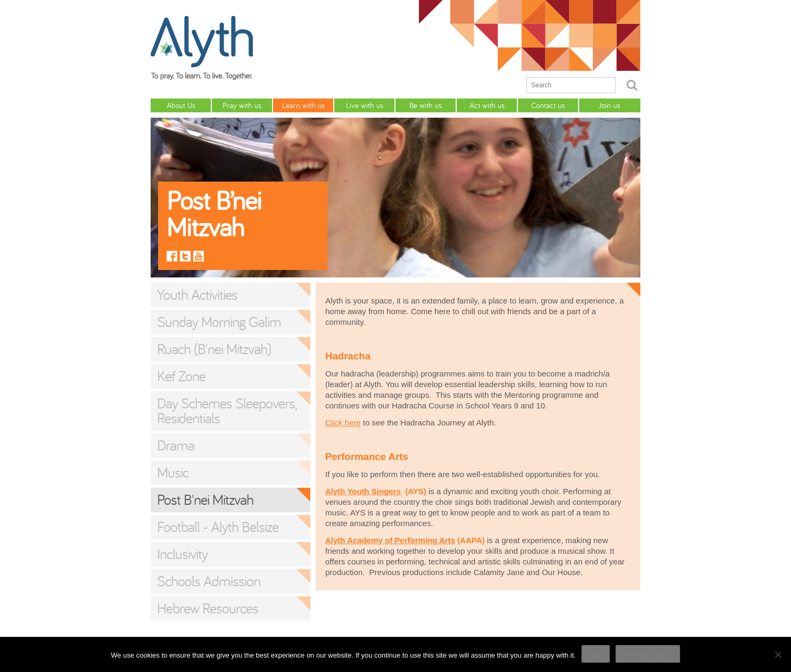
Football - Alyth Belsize (218, 527)
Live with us (365, 105)
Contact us (548, 105)
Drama (176, 445)
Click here (343, 423)
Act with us (487, 105)
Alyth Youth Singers (363, 491)
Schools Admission (209, 581)
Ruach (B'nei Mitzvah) (214, 349)
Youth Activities (197, 294)
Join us (609, 105)
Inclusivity (182, 554)
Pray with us (242, 105)
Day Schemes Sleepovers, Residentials (227, 411)
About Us (181, 105)
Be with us (426, 105)
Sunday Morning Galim (219, 322)
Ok (596, 654)
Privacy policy (648, 654)
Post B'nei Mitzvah (205, 499)
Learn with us (303, 105)
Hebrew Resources (208, 608)
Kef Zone (181, 376)
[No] (778, 654)
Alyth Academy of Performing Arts (390, 540)
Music (173, 472)
